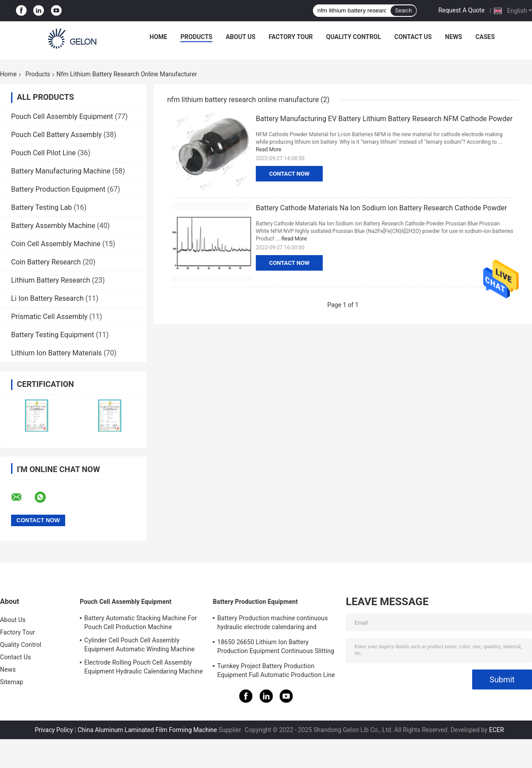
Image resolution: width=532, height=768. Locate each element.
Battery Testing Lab (41, 207)
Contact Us (413, 37)
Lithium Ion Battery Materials (57, 353)
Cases (485, 37)
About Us (241, 37)
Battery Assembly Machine (53, 226)
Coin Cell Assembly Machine (56, 244)
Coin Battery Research (46, 262)
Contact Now (289, 174)
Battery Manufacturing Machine (61, 171)
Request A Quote (462, 10)
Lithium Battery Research (51, 280)
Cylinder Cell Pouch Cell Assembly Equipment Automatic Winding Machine (139, 645)
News (454, 37)
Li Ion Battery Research (47, 298)
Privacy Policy (54, 730)
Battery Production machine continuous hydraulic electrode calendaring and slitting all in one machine (273, 624)
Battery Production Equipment (58, 189)
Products (196, 37)
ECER (497, 730)
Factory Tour (291, 37)
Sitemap (12, 682)
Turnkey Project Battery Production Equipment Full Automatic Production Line (276, 670)
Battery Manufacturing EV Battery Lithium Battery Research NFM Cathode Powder (384, 119)
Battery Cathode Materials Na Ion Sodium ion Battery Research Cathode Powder (381, 208)
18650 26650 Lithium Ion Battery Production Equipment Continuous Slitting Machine (276, 648)
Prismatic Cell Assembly (49, 317)
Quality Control (354, 37)
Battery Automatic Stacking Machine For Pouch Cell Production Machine (141, 622)
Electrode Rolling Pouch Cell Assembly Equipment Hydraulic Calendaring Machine (143, 667)
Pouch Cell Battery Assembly (56, 135)
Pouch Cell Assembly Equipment (62, 116)
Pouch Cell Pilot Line (43, 153)
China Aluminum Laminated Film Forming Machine (147, 730)
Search (403, 11)
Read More (269, 150)
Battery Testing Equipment (53, 335)
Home (158, 37)
